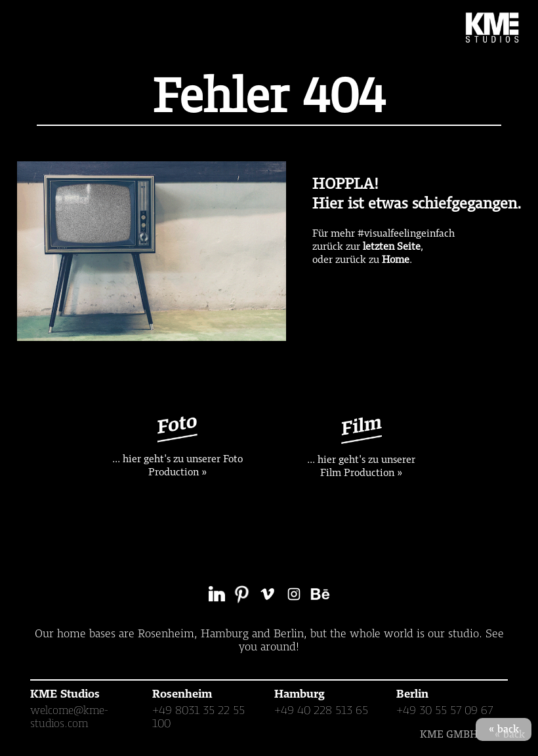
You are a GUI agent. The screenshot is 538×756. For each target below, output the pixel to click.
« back (504, 729)
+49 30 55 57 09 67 (445, 710)
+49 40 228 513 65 (321, 710)
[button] (31, 28)
